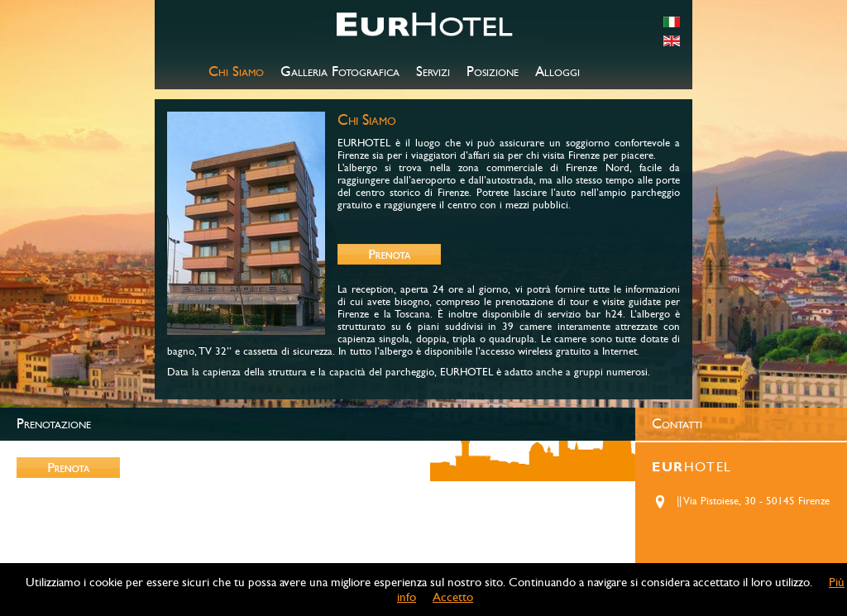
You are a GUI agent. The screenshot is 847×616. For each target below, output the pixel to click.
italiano (672, 22)
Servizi (433, 72)
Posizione (493, 72)
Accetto (453, 597)
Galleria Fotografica (340, 72)
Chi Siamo (236, 72)
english (672, 41)
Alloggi (557, 72)
